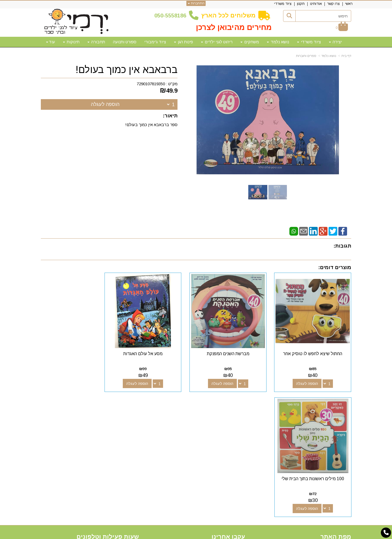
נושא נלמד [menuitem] (278, 42)
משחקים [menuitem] (250, 42)
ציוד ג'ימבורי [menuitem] (155, 42)
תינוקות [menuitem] (71, 42)
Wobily (213, 534)
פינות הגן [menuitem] (183, 42)
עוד (50, 42)
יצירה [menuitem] (335, 42)
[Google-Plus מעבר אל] (232, 416)
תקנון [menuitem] (301, 4)
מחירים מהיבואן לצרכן (234, 27)
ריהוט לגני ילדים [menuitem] (217, 42)
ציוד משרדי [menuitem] (283, 4)
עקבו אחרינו (228, 406)
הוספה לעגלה (105, 104)
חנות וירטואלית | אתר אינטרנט (161, 534)
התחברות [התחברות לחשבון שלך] (196, 3)
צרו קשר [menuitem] (333, 4)
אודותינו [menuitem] (316, 4)
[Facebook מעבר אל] (241, 416)
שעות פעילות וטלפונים (108, 406)
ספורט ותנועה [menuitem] (125, 42)
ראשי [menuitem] (349, 4)
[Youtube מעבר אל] (223, 416)
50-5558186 (172, 16)
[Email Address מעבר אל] (215, 416)
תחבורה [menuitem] (96, 42)
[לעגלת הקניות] (342, 28)
